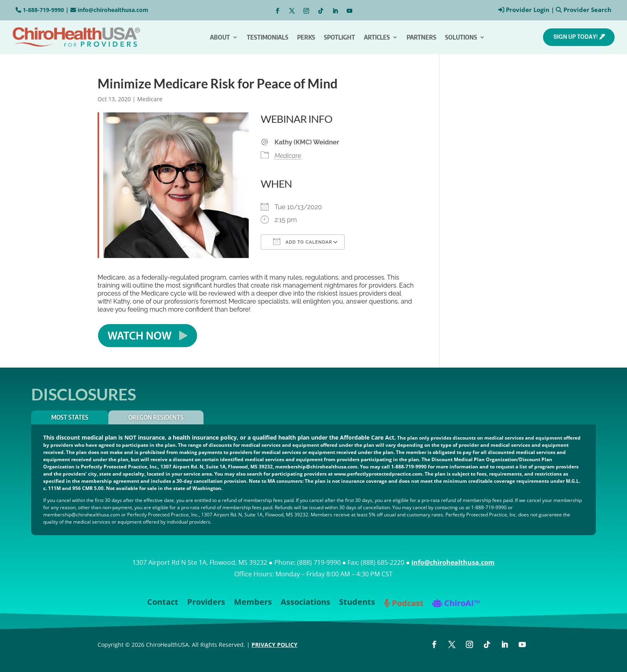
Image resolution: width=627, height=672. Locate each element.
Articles (377, 37)
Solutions (461, 37)
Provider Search (587, 10)
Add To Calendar (303, 242)
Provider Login (528, 10)
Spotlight (339, 37)
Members (253, 603)
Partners (421, 37)
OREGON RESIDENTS (156, 417)
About (220, 37)
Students (357, 603)
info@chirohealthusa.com (113, 10)
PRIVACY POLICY (275, 645)
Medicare (150, 99)
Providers (206, 603)
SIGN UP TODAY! (576, 37)
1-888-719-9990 (43, 10)
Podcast (404, 604)
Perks (306, 37)
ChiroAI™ (456, 604)
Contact (163, 603)
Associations (306, 603)
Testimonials (268, 37)
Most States (70, 417)
